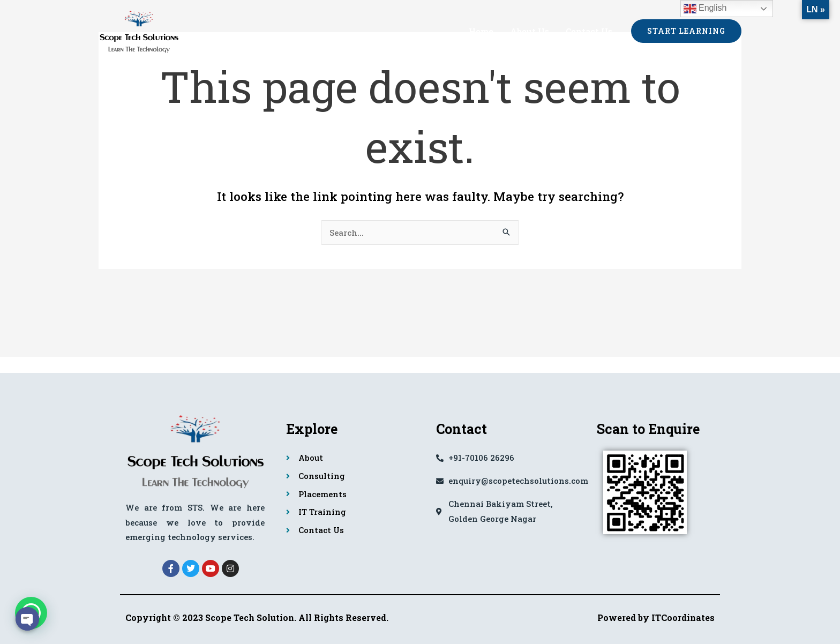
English (705, 9)
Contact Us (589, 31)
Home (482, 31)
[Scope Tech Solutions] (139, 29)
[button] (686, 31)
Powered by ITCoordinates (656, 617)
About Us (530, 31)
